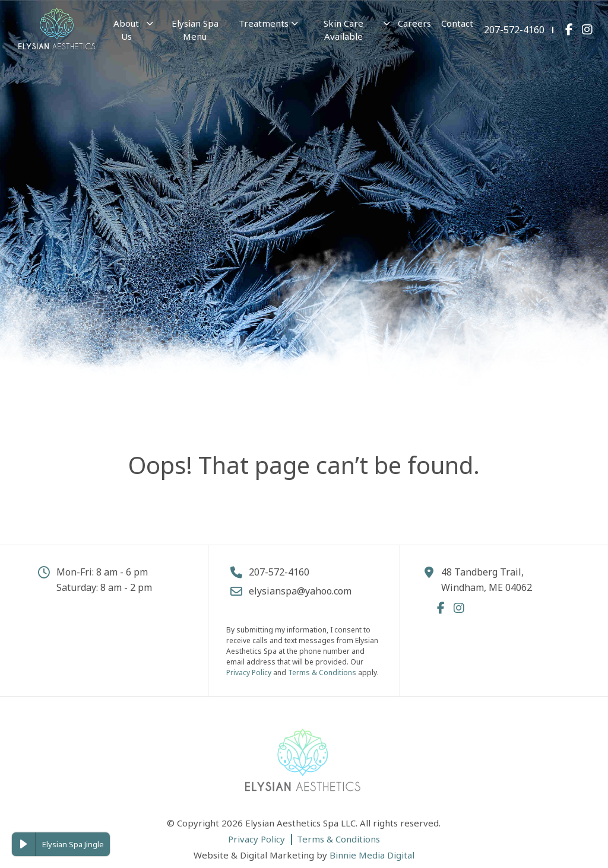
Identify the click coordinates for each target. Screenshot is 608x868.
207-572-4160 (514, 30)
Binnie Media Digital (372, 855)
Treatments (264, 23)
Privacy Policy (249, 673)
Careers (414, 23)
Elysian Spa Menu (195, 30)
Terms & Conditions (322, 673)
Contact (457, 23)
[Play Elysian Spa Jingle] (24, 844)
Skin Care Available (343, 30)
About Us (126, 30)
